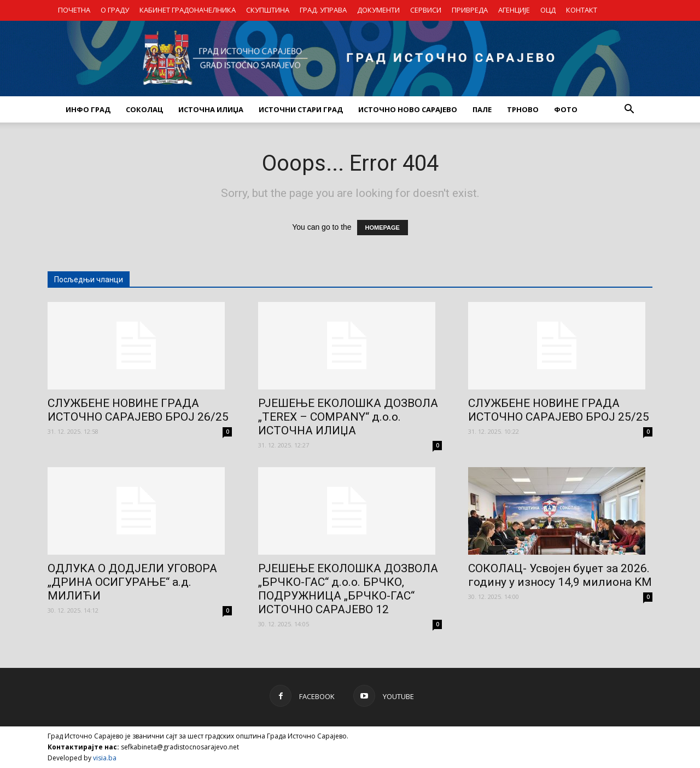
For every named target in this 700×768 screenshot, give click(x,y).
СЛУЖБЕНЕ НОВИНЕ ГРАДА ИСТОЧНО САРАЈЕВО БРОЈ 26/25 (138, 410)
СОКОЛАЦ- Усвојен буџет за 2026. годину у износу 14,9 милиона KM (560, 575)
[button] (629, 109)
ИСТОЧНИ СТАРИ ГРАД (301, 109)
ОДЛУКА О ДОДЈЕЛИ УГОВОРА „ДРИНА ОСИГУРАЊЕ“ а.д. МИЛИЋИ (132, 582)
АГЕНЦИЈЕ (514, 10)
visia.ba (105, 758)
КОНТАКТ (582, 10)
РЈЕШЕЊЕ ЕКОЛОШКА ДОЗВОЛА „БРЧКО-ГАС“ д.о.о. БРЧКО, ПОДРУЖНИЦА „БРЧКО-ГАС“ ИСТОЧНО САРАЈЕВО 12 (348, 589)
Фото (566, 109)
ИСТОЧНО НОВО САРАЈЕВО (408, 109)
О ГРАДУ (115, 10)
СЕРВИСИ (426, 10)
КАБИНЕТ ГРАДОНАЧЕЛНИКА (188, 10)
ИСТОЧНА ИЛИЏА (211, 109)
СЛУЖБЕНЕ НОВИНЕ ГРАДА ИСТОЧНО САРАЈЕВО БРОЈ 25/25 (559, 410)
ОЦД (548, 10)
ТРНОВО (523, 109)
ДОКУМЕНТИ (378, 10)
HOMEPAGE (383, 228)
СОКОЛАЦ (144, 109)
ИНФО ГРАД (88, 109)
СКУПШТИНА (268, 10)
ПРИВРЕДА (470, 10)
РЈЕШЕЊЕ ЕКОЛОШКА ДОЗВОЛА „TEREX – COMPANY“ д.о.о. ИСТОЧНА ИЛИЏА (348, 417)
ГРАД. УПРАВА (323, 10)
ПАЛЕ (482, 109)
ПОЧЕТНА (74, 10)
